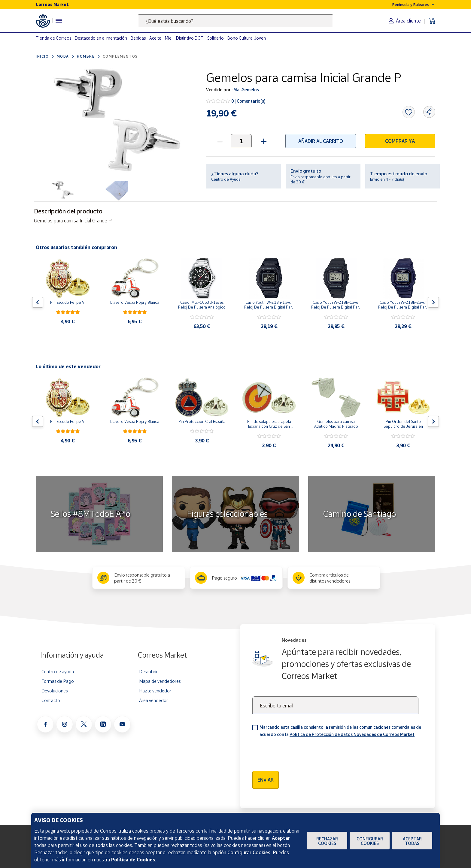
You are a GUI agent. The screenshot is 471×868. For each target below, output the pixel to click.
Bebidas (138, 38)
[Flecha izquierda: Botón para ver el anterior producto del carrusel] (38, 302)
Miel (169, 38)
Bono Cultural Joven (247, 38)
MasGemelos (246, 90)
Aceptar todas (412, 841)
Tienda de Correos (53, 38)
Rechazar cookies (327, 841)
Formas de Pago (58, 681)
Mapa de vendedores (160, 681)
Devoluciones (55, 691)
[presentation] (298, 752)
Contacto (51, 700)
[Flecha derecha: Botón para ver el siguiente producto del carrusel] (433, 302)
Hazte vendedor (155, 691)
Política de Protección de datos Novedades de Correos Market (352, 734)
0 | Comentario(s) (248, 101)
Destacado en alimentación (101, 38)
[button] (263, 141)
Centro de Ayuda (226, 179)
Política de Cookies (133, 860)
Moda (63, 56)
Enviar (266, 780)
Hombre (86, 56)
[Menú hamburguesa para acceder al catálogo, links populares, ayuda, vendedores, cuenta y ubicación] (59, 21)
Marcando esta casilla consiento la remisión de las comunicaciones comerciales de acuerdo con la (340, 731)
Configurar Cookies (370, 841)
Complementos (120, 56)
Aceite (155, 38)
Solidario (216, 38)
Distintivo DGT (190, 38)
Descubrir (148, 671)
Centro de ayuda (58, 671)
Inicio (42, 56)
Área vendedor (153, 700)
